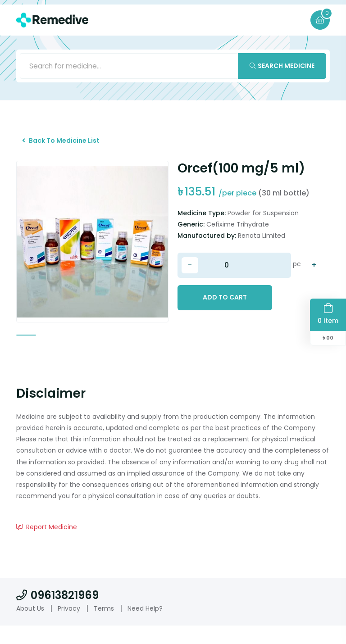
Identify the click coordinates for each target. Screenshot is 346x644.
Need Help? (145, 626)
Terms (104, 626)
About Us (30, 626)
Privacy (69, 626)
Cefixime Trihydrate (238, 231)
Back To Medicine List (64, 145)
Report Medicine (47, 545)
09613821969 (57, 614)
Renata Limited (262, 242)
